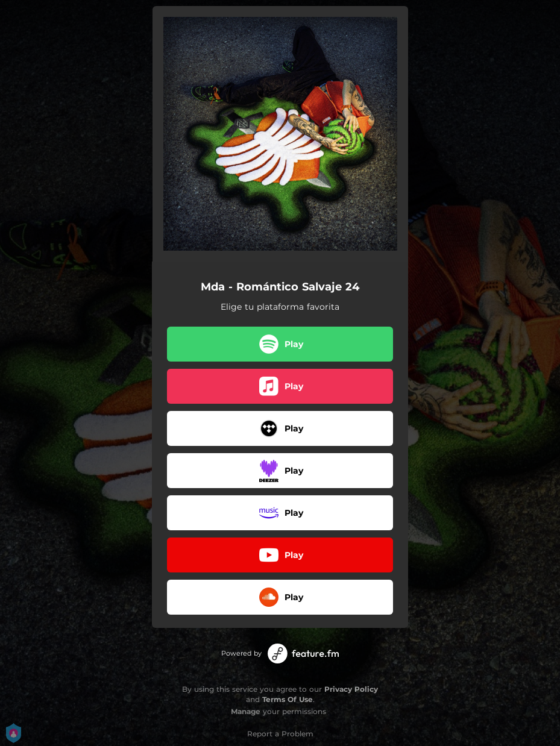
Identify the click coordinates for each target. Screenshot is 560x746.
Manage (246, 711)
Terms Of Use (288, 699)
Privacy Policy (351, 689)
